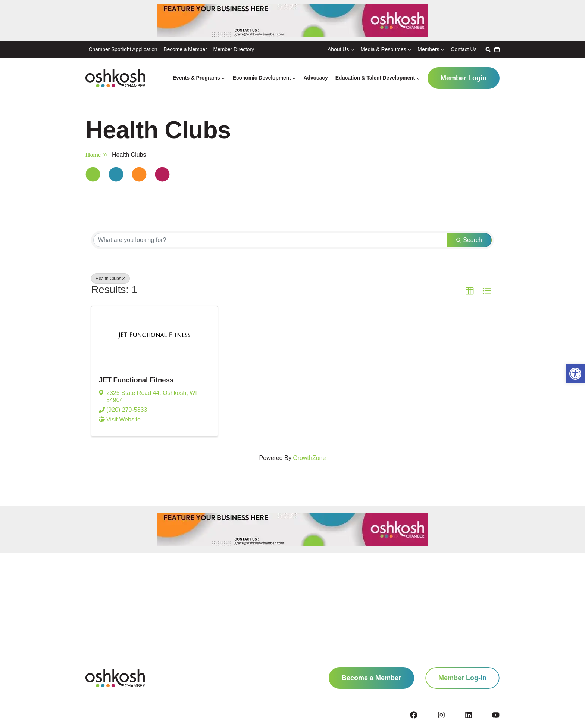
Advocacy (316, 78)
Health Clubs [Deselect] (110, 279)
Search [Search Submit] (469, 240)
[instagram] (451, 715)
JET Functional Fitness (139, 380)
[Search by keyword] (270, 240)
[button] (575, 374)
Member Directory (234, 49)
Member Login (464, 78)
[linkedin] (478, 715)
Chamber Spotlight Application (123, 49)
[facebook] (423, 715)
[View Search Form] (487, 49)
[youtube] (496, 715)
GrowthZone (309, 459)
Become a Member (185, 49)
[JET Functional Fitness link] (154, 336)
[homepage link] (115, 678)
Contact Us (464, 49)
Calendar (497, 49)
